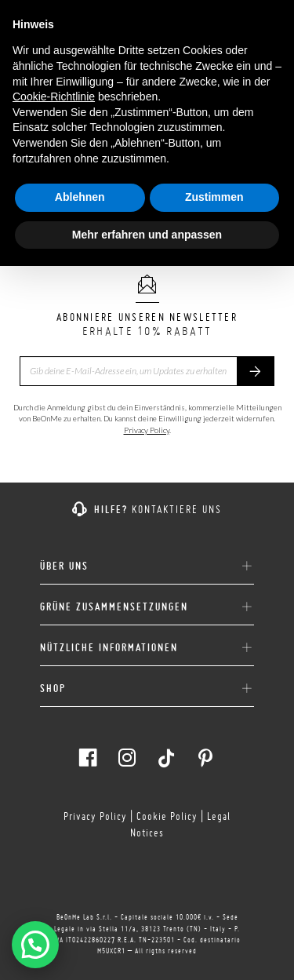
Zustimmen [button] (214, 197)
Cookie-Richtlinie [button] (54, 97)
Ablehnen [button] (80, 197)
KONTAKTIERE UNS (177, 509)
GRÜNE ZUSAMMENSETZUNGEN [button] (147, 607)
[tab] (147, 560)
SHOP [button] (147, 689)
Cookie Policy (167, 816)
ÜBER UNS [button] (147, 567)
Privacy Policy (147, 430)
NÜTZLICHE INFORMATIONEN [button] (147, 648)
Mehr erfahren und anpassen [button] (147, 235)
